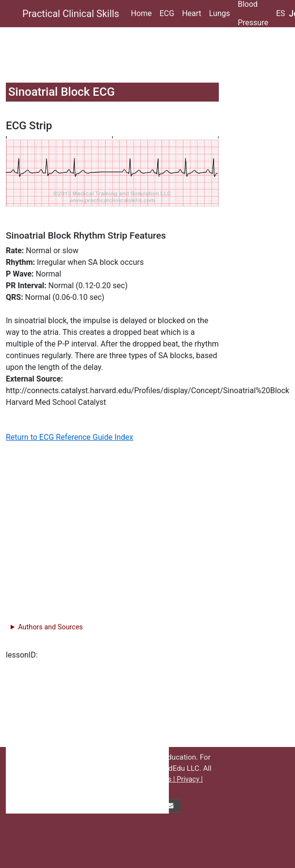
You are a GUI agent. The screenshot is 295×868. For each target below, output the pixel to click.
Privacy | (190, 779)
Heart (192, 13)
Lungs (220, 13)
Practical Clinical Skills (71, 14)
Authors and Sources (50, 627)
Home (141, 13)
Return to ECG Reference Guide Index (70, 437)
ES (281, 13)
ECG (167, 13)
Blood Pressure (253, 14)
